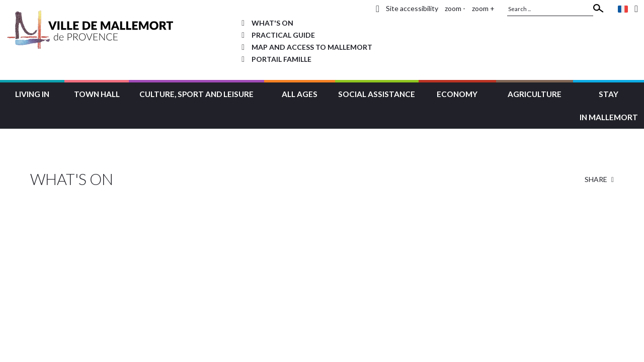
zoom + (483, 8)
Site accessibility (412, 8)
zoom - (455, 8)
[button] (32, 93)
